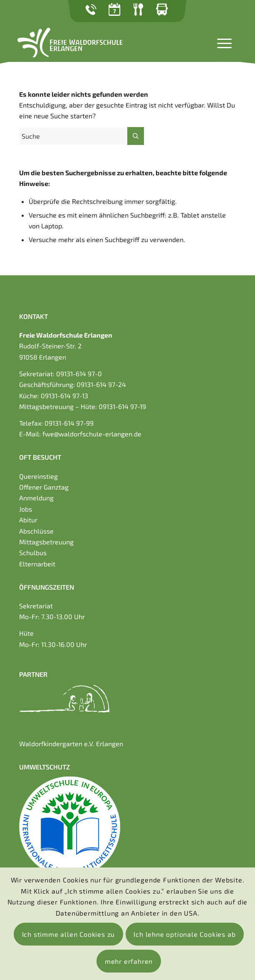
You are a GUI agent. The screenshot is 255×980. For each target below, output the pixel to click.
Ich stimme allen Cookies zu (69, 934)
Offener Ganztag (44, 487)
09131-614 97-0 (79, 374)
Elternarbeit (37, 564)
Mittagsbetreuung (46, 542)
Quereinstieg (38, 476)
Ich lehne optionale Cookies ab (184, 934)
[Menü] (220, 42)
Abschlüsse (36, 531)
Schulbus (33, 552)
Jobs (26, 509)
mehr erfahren (129, 961)
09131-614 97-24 (101, 384)
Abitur (28, 520)
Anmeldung (36, 498)
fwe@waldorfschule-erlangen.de (92, 434)
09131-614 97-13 (64, 396)
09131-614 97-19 (122, 406)
